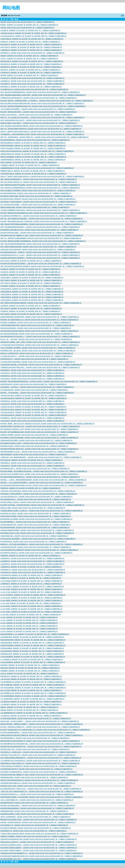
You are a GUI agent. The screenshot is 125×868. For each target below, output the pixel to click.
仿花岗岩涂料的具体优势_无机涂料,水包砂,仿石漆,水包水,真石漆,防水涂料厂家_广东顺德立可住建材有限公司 (36, 547)
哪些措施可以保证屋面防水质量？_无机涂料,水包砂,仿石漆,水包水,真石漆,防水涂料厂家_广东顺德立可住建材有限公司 (39, 820)
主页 (122, 16)
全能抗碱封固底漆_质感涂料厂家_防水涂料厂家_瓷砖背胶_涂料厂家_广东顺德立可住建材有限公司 (32, 643)
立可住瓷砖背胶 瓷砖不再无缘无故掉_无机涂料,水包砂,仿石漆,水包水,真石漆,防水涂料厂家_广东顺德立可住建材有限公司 (40, 345)
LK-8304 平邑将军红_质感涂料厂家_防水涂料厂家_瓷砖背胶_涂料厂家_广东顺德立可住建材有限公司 (33, 595)
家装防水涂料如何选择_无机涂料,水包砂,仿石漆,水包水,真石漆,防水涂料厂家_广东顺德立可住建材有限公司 (35, 207)
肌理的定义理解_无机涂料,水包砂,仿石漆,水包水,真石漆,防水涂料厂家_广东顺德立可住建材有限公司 (33, 508)
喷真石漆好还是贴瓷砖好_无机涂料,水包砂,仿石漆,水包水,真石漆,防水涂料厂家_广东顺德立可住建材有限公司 (36, 328)
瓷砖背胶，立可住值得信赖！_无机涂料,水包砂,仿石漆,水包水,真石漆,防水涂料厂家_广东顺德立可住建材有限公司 (37, 393)
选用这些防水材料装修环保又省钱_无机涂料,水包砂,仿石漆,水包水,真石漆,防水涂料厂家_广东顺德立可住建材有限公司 (39, 839)
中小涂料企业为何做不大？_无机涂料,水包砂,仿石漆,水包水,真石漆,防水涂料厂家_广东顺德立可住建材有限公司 (36, 356)
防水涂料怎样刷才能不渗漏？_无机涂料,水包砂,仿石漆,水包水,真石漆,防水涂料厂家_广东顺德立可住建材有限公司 (37, 233)
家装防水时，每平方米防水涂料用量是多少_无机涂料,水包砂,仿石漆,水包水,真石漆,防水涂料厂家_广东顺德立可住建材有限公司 (42, 544)
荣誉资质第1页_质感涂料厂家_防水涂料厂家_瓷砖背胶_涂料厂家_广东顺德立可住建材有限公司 (31, 87)
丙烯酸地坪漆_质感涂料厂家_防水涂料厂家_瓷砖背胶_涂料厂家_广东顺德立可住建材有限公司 (31, 578)
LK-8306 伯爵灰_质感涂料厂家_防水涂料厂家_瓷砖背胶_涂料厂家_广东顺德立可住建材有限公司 (31, 600)
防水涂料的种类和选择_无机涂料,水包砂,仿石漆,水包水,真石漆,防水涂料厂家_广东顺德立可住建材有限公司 (35, 527)
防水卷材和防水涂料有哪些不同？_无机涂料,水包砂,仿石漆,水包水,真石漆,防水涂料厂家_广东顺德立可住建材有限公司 (39, 216)
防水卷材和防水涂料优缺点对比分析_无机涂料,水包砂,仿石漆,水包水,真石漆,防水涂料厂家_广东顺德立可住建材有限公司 (39, 230)
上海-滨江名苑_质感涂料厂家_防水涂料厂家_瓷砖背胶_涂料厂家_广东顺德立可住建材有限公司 (31, 679)
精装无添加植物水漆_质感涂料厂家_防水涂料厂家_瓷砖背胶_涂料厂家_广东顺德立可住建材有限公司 (33, 143)
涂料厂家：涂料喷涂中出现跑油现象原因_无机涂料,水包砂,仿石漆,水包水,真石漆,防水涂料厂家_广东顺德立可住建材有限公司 (41, 238)
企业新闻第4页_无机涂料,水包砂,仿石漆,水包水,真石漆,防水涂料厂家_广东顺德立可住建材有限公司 (32, 558)
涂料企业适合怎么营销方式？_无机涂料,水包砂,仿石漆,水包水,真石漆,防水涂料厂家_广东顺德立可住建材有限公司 (37, 842)
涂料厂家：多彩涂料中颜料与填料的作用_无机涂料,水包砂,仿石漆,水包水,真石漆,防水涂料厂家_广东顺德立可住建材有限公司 (41, 129)
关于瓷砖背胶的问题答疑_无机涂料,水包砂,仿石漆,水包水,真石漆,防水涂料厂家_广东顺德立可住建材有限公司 (36, 718)
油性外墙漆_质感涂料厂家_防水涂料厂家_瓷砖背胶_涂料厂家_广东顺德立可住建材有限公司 (30, 668)
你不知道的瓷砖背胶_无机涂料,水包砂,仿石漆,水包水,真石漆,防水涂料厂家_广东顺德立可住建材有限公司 (34, 390)
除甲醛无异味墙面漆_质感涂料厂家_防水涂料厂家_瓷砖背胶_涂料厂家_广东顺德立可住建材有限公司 (33, 146)
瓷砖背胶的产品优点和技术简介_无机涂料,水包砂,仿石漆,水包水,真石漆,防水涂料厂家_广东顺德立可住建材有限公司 (38, 755)
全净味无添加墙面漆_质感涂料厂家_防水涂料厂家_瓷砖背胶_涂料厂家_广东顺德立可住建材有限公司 (33, 645)
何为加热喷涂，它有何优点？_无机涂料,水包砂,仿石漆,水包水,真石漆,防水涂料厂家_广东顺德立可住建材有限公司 (37, 387)
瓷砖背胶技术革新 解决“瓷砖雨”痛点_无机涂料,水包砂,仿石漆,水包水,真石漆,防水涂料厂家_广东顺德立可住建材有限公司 (39, 449)
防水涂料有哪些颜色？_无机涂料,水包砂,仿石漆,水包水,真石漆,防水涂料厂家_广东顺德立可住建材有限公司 (35, 522)
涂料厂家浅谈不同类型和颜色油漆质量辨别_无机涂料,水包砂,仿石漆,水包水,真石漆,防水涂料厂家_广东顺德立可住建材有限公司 (42, 224)
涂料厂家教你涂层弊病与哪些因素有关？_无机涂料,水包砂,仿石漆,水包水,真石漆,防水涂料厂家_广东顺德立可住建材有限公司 (41, 758)
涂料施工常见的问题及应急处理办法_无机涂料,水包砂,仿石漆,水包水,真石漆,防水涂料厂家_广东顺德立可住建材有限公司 (39, 780)
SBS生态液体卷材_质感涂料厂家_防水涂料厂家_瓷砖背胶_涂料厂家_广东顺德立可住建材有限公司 (32, 651)
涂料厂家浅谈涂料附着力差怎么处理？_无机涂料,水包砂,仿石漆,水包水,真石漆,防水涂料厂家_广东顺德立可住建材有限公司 (40, 120)
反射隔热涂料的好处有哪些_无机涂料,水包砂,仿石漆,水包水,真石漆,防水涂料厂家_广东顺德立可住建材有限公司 (36, 440)
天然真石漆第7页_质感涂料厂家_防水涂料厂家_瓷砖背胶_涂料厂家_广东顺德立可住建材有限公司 (32, 278)
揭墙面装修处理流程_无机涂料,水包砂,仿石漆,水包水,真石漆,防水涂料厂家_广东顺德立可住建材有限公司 (34, 777)
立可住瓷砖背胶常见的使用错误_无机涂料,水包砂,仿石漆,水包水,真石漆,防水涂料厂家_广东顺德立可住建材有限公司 (38, 362)
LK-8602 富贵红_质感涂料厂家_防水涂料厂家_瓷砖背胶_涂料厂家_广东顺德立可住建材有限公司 (31, 606)
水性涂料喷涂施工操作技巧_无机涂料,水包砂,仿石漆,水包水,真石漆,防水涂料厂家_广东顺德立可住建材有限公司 (36, 769)
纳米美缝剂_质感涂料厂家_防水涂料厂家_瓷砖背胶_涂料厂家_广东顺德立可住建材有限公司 (30, 665)
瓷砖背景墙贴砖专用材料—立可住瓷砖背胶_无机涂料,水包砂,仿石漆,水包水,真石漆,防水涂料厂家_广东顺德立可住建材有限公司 (42, 797)
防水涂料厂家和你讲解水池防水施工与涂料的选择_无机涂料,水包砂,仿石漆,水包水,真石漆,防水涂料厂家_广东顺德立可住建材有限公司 (44, 221)
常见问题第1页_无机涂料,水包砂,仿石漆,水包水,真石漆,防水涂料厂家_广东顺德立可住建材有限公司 (32, 84)
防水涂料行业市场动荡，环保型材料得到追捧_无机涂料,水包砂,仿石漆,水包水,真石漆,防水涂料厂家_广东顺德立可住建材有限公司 (42, 505)
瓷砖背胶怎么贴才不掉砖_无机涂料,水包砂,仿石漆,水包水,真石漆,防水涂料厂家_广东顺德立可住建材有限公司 (36, 786)
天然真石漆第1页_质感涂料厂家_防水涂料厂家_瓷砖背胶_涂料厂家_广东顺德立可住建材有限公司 (32, 39)
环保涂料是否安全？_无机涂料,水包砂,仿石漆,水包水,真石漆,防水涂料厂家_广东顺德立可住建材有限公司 (34, 359)
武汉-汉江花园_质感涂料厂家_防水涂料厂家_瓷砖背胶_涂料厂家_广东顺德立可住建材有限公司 (31, 690)
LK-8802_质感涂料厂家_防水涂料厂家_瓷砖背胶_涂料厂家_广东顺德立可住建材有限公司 (29, 620)
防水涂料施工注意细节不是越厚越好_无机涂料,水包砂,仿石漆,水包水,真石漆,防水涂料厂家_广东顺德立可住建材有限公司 (39, 438)
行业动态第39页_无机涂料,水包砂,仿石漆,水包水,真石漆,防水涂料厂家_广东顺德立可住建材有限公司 (33, 572)
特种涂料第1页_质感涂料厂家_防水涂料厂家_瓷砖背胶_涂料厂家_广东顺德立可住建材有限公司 (31, 64)
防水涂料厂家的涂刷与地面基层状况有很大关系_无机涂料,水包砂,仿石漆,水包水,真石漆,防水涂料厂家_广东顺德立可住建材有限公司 (43, 106)
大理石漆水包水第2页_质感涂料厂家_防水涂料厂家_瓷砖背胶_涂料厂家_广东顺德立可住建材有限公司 (33, 407)
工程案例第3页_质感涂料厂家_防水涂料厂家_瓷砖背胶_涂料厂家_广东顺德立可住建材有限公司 (31, 584)
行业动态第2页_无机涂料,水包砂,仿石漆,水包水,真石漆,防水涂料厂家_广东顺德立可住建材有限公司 (32, 466)
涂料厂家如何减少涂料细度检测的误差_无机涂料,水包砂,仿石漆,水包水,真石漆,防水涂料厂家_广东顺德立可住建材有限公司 (40, 92)
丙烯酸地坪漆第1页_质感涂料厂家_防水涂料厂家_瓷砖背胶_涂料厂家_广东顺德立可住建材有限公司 (33, 171)
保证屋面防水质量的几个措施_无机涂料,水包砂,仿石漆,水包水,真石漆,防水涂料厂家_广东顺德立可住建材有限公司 (37, 814)
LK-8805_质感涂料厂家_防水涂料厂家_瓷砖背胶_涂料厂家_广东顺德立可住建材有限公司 (29, 629)
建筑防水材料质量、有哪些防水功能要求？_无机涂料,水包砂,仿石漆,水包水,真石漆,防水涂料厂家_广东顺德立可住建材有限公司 (42, 724)
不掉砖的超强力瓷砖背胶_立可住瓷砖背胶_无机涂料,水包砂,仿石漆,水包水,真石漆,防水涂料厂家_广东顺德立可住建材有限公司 (41, 365)
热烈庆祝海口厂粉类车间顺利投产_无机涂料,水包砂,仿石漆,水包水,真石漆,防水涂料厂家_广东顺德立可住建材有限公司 (39, 202)
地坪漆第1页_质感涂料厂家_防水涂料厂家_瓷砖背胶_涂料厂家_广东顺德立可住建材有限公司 (30, 70)
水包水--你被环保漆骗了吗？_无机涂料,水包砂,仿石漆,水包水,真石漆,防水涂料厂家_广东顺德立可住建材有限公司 (37, 800)
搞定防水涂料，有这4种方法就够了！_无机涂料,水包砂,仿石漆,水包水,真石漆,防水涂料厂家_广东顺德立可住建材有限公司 (40, 721)
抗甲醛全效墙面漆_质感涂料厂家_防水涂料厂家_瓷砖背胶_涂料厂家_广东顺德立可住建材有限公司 (32, 648)
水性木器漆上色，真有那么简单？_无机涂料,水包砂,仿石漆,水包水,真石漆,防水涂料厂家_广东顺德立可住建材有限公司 (39, 752)
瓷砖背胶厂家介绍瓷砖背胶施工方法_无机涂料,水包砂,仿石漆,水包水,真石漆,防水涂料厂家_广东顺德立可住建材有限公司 (39, 320)
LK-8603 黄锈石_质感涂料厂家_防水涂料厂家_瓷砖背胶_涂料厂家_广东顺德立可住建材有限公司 (31, 609)
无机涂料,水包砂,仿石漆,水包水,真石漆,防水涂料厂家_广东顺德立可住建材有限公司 (27, 22)
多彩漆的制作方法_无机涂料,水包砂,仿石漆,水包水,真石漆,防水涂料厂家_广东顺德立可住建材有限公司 (34, 831)
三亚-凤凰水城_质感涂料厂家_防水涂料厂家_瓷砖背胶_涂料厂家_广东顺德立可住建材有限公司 (31, 702)
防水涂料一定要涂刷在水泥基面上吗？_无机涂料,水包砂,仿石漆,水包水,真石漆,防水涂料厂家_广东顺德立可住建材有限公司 (40, 727)
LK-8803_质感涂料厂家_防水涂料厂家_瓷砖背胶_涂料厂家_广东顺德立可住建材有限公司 (29, 623)
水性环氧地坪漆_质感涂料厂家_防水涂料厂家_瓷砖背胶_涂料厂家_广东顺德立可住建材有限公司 (31, 575)
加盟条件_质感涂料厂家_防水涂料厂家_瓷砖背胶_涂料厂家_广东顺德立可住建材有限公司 (29, 707)
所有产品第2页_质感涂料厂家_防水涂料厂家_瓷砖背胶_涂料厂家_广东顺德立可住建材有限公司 (31, 314)
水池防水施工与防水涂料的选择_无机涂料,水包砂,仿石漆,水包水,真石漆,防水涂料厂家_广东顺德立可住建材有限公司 (38, 249)
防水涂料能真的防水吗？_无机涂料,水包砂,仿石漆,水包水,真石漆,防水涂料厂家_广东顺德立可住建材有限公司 (36, 499)
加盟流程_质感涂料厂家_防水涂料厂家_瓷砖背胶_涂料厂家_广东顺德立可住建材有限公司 (29, 710)
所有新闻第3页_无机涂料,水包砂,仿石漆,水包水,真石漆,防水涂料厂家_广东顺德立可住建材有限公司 (32, 418)
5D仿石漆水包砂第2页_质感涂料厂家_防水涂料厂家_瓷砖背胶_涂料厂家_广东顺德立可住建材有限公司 (34, 412)
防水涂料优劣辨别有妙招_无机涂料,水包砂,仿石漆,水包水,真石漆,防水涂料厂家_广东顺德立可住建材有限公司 (36, 193)
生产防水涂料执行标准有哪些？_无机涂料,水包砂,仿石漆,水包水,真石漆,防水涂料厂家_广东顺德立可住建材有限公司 (38, 539)
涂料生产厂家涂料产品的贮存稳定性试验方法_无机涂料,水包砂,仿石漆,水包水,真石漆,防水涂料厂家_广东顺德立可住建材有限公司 (42, 132)
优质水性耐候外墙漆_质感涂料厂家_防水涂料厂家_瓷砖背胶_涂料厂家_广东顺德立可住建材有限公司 (33, 640)
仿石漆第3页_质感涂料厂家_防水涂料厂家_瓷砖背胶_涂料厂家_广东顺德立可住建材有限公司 (30, 269)
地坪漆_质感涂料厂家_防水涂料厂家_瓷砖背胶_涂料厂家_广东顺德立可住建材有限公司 (29, 162)
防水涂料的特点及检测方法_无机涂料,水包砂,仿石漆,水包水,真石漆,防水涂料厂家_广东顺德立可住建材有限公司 (36, 553)
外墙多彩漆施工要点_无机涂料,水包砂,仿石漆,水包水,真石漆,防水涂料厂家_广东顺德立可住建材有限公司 (34, 536)
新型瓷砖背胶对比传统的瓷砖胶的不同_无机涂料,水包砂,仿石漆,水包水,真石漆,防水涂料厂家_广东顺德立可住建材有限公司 (40, 741)
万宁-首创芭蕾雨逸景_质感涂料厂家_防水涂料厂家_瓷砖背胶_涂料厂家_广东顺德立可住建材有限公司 (33, 696)
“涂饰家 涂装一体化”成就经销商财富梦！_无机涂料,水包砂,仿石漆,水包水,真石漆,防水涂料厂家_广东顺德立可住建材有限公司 (41, 457)
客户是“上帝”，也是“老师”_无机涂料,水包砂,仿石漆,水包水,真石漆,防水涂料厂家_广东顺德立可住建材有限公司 (36, 339)
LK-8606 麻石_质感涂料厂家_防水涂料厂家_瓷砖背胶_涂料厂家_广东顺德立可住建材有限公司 (31, 615)
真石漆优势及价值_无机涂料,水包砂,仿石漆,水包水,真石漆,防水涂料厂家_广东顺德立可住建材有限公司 (34, 542)
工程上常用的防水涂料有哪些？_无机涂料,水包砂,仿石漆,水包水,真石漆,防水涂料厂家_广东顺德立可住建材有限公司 (38, 109)
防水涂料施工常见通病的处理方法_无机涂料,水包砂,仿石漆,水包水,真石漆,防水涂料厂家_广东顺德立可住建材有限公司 (39, 772)
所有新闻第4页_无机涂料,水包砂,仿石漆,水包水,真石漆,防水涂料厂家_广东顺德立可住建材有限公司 (32, 401)
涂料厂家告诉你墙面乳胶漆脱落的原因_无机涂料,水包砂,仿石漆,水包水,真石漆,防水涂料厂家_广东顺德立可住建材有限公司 (40, 244)
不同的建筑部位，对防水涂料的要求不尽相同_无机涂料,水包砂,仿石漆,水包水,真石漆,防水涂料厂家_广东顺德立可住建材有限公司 (42, 134)
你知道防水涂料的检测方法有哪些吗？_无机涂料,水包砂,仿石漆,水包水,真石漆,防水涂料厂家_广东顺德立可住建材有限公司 (40, 258)
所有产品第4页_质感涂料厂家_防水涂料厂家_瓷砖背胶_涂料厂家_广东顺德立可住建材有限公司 (31, 283)
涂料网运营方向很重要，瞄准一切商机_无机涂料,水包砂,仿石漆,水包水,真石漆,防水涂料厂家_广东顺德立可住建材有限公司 (40, 342)
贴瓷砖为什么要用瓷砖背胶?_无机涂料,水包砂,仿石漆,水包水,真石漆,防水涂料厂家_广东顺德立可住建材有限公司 (37, 353)
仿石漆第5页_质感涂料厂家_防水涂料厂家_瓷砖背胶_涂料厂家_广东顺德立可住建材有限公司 (30, 275)
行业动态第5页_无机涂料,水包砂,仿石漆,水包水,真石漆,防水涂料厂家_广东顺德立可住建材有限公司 (32, 373)
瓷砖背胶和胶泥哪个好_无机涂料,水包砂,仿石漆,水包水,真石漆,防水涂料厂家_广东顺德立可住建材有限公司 (35, 738)
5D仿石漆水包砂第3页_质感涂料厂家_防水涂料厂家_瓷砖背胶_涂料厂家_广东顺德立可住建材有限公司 (34, 415)
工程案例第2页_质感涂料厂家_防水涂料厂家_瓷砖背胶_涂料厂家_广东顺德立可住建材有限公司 (31, 567)
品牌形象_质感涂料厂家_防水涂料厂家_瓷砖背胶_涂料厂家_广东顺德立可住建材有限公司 (29, 75)
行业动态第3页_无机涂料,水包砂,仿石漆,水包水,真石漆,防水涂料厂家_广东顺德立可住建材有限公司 (32, 421)
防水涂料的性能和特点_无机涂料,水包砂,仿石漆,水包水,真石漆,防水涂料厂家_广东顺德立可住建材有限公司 (35, 140)
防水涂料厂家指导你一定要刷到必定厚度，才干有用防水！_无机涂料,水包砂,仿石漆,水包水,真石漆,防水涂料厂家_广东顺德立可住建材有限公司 (47, 101)
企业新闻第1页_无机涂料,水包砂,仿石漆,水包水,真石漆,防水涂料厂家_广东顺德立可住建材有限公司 (32, 81)
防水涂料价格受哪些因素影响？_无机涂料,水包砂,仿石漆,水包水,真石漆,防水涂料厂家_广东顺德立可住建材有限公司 (38, 732)
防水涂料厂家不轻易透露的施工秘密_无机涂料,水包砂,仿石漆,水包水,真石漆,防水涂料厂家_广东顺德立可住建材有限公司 (39, 432)
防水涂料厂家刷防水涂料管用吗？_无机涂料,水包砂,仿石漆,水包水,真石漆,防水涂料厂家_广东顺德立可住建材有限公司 (39, 112)
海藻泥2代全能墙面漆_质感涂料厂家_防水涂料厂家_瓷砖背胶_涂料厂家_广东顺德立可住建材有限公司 (33, 157)
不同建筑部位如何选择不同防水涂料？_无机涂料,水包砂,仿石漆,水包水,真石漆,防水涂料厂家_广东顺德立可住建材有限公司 (40, 367)
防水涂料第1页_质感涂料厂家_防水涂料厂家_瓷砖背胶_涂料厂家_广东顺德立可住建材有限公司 (31, 44)
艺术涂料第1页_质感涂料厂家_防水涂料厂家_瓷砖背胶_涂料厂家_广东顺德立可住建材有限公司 (31, 73)
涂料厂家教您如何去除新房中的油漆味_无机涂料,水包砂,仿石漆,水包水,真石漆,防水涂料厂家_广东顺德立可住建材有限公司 (40, 185)
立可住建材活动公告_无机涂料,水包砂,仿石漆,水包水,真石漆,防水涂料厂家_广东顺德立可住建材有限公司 (34, 89)
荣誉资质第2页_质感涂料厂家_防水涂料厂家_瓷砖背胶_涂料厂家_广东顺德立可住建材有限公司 (31, 676)
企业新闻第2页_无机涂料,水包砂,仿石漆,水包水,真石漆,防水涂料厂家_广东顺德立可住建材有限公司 (32, 561)
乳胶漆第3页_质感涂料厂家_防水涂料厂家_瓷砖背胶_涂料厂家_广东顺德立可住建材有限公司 (30, 556)
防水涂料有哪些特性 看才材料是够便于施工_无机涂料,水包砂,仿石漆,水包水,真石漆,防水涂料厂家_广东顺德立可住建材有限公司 (42, 744)
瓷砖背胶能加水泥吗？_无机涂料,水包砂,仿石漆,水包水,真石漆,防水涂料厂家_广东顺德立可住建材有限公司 (35, 468)
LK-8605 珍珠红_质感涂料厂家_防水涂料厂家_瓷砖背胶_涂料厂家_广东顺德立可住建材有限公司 (31, 612)
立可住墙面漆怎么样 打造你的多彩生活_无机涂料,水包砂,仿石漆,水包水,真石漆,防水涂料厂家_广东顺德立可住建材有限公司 (40, 761)
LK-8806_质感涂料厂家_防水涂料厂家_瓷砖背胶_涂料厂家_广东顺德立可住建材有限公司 (29, 631)
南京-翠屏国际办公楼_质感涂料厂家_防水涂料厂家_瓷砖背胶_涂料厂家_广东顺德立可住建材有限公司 (33, 693)
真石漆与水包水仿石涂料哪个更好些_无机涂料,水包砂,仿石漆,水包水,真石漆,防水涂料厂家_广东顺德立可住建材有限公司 (39, 474)
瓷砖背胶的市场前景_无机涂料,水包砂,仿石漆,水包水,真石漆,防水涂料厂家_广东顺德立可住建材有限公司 (34, 446)
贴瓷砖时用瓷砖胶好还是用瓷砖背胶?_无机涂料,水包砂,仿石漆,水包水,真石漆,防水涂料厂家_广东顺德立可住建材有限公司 (40, 317)
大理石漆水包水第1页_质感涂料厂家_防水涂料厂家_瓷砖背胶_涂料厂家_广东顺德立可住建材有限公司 (33, 33)
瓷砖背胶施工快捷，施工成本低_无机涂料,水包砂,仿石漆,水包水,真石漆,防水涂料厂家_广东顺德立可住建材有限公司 (38, 351)
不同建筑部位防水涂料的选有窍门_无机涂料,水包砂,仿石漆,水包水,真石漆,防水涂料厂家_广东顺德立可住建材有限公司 (39, 98)
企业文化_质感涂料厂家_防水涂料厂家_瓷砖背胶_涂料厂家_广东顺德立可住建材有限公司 (29, 673)
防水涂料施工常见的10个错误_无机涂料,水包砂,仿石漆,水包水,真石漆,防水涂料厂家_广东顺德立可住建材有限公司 (37, 533)
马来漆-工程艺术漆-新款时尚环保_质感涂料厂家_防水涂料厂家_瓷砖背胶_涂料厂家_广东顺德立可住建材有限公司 (37, 151)
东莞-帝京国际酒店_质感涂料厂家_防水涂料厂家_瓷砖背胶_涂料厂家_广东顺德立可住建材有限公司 (32, 685)
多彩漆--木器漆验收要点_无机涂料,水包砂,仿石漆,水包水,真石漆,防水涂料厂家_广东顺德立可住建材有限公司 (35, 817)
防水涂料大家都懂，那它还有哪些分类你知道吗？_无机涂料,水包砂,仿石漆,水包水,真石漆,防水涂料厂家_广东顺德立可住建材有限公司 (44, 471)
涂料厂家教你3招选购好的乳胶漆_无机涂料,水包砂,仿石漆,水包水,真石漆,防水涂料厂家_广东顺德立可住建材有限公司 (38, 247)
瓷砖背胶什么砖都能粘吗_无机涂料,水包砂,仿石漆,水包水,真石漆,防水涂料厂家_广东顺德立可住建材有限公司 (36, 322)
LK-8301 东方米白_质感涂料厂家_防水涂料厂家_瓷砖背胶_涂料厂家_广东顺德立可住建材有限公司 (32, 586)
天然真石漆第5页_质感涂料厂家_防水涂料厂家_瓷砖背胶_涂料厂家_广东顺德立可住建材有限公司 (32, 297)
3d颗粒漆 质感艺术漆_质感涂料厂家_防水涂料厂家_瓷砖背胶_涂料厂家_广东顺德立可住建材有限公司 (33, 154)
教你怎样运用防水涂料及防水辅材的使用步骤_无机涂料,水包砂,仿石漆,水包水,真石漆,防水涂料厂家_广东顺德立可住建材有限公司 (42, 103)
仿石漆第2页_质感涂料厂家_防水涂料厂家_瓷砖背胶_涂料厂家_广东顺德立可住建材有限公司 (30, 311)
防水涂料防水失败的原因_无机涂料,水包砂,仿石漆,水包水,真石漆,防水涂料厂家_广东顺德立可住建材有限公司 (36, 828)
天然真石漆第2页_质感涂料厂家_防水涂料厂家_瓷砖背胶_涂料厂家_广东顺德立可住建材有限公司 (32, 289)
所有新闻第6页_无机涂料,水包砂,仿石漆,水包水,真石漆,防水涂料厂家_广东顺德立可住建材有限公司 (32, 376)
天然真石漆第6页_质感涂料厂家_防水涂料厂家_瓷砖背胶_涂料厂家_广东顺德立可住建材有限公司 (32, 300)
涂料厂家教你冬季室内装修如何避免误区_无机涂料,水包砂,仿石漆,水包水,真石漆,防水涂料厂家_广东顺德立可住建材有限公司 (41, 303)
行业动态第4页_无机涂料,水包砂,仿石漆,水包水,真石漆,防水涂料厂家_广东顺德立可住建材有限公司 (32, 404)
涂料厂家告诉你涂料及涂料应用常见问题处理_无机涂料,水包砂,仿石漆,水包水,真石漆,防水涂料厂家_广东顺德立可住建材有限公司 (42, 266)
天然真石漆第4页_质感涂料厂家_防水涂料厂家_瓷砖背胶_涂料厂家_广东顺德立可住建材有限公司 (32, 294)
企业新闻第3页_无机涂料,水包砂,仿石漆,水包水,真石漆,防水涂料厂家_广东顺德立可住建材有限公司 (32, 564)
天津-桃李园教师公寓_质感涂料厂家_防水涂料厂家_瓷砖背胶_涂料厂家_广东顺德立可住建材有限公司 (33, 682)
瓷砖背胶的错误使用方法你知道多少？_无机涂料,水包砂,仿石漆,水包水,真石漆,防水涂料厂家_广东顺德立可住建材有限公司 (40, 337)
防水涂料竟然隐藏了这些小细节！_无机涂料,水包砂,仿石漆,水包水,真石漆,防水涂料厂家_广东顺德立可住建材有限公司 (39, 859)
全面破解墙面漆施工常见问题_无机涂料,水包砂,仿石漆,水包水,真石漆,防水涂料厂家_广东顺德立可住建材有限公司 (37, 168)
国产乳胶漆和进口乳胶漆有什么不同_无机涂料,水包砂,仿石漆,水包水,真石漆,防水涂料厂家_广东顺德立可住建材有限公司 (39, 429)
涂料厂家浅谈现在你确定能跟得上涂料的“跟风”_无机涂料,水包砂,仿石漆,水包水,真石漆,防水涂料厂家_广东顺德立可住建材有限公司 (43, 95)
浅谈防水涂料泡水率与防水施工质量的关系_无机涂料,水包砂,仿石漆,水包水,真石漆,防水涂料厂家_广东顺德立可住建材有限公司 (42, 735)
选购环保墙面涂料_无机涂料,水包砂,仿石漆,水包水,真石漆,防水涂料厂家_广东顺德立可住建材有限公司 (34, 454)
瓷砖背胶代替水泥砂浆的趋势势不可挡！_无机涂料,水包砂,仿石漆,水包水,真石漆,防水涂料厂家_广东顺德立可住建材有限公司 (41, 747)
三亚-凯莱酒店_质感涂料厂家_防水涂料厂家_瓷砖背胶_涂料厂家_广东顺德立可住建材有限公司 (31, 704)
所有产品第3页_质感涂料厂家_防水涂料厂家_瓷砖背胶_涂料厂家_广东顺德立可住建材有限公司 (31, 308)
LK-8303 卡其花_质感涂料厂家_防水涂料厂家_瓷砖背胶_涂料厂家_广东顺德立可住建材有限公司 (31, 592)
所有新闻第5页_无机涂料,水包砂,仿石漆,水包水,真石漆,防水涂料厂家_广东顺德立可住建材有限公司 (32, 370)
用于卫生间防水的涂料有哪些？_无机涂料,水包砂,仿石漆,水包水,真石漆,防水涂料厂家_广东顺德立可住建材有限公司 (38, 205)
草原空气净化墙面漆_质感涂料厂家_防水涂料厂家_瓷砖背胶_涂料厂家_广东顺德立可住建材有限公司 (33, 148)
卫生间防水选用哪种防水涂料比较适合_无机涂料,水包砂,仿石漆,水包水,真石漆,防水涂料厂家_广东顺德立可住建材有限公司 (40, 210)
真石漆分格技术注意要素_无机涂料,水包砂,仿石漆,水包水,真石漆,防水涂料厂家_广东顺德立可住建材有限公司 (36, 516)
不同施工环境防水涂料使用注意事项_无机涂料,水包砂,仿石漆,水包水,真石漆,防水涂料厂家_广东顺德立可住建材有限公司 (39, 834)
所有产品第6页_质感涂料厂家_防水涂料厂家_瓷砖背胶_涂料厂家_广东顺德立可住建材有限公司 (31, 280)
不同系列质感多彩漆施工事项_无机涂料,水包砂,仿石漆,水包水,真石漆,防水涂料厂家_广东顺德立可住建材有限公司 (37, 325)
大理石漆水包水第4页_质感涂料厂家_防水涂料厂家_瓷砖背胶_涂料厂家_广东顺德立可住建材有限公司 (33, 395)
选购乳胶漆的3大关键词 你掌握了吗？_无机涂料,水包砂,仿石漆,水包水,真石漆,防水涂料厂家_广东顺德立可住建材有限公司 (40, 763)
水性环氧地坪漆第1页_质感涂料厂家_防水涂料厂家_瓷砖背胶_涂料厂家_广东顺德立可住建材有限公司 (33, 174)
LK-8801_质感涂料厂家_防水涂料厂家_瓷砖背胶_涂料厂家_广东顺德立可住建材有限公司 (29, 617)
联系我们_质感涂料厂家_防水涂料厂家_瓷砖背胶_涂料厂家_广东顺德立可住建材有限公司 (29, 25)
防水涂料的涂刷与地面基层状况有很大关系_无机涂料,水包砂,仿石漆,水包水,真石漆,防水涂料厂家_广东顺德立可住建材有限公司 (42, 856)
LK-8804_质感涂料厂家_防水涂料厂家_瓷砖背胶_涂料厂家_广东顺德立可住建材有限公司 (29, 626)
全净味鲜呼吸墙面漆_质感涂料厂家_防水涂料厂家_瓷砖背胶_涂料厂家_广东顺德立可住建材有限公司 (33, 160)
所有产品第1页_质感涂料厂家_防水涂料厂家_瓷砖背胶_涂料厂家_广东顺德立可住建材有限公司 (31, 47)
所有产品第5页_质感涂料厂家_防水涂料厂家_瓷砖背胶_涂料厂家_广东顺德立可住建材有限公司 (31, 261)
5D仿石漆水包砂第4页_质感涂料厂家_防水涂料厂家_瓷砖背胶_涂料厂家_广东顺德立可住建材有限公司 (34, 398)
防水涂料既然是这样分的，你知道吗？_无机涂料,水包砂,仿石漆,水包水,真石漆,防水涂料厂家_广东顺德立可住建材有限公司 (40, 252)
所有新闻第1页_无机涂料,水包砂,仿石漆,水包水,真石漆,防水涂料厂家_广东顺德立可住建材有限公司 (32, 53)
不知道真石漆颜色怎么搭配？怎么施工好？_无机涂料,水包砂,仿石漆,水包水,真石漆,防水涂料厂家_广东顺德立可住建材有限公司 (42, 511)
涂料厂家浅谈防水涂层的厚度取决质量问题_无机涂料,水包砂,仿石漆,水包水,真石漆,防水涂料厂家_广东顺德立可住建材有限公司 (42, 126)
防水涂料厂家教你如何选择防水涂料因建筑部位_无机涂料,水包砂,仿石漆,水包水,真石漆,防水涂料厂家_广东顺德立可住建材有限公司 (43, 241)
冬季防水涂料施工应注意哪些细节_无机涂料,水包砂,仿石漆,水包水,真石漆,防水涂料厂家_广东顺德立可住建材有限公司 (39, 766)
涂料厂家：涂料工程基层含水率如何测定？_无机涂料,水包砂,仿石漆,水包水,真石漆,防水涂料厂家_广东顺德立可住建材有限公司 (42, 219)
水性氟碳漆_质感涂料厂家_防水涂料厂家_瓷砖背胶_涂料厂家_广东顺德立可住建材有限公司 (30, 165)
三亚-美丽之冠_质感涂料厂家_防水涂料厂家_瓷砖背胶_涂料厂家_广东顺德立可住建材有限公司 (31, 716)
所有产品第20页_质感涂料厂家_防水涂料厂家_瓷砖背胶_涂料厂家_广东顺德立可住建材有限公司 (31, 460)
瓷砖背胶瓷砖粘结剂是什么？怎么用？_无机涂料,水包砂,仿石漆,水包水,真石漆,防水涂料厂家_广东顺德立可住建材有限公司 (40, 255)
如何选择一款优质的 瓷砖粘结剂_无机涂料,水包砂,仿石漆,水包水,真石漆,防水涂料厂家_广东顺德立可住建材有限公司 (38, 822)
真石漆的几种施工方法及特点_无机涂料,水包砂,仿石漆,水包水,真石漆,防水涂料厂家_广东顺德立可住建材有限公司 (37, 502)
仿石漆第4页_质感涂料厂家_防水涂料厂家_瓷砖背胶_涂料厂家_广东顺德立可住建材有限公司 (30, 272)
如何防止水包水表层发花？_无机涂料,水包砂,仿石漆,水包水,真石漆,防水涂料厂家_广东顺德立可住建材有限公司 (36, 115)
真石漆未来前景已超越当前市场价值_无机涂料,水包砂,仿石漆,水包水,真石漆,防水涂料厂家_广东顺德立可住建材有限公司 (39, 331)
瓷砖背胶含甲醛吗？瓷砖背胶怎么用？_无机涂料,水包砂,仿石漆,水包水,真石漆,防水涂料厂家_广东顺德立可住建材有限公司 (40, 426)
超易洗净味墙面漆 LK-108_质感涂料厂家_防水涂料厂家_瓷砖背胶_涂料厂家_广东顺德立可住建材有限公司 (35, 634)
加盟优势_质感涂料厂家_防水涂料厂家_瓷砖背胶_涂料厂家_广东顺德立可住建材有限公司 (29, 56)
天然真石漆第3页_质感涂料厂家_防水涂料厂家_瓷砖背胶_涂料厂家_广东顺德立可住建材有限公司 (32, 292)
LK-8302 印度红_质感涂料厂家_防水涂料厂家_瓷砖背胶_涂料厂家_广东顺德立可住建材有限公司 (31, 589)
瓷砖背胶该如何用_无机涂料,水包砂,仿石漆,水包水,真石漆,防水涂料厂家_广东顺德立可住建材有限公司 (34, 384)
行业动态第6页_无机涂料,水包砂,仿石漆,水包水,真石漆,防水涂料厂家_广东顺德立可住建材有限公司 (32, 379)
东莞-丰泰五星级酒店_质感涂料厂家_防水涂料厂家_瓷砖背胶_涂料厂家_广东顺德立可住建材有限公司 (33, 688)
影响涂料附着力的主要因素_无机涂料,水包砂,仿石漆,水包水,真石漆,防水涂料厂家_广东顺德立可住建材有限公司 (36, 519)
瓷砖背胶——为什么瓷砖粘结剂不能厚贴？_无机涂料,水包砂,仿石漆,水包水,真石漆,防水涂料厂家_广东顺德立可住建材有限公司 (42, 483)
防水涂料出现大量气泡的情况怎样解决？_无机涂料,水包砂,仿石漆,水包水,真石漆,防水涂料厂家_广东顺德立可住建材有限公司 (41, 263)
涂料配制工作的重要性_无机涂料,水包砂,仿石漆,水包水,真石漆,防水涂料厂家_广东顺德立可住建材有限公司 (35, 836)
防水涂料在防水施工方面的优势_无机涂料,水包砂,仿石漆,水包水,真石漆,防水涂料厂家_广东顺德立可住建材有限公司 (38, 199)
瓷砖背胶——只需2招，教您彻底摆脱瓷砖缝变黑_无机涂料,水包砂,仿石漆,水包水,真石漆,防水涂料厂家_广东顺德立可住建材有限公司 (43, 480)
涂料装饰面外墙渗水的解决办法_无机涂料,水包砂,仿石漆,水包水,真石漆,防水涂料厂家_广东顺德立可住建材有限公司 (38, 783)
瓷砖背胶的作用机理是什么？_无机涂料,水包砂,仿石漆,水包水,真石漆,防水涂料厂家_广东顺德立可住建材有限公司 (37, 794)
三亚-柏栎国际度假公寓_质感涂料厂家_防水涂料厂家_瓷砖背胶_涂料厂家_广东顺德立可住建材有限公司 (34, 713)
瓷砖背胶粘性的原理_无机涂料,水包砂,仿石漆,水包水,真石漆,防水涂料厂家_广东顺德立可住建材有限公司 (34, 803)
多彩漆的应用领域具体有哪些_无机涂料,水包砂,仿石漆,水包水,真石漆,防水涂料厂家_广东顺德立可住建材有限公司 (37, 530)
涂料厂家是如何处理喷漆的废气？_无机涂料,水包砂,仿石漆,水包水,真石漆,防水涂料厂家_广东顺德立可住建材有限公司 (39, 179)
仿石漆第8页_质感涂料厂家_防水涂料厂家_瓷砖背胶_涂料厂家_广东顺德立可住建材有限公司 (30, 286)
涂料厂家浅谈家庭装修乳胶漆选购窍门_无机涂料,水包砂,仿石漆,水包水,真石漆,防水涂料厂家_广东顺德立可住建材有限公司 (40, 227)
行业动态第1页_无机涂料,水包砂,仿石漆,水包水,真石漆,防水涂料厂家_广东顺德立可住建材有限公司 (32, 78)
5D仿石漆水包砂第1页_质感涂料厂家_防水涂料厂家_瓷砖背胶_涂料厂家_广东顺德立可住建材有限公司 (34, 36)
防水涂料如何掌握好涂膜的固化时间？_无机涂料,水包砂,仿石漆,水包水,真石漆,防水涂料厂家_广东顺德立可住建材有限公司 (40, 477)
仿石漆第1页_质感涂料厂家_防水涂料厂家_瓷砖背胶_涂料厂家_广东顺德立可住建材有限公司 (30, 30)
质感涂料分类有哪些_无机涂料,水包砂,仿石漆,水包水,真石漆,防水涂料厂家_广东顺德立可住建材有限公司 (34, 435)
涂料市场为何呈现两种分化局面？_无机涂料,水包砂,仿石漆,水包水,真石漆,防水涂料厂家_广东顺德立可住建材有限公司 (39, 845)
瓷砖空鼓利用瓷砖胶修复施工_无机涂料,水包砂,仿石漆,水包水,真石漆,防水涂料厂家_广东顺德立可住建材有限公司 (37, 808)
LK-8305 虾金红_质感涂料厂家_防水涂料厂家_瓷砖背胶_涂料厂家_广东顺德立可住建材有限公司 (31, 598)
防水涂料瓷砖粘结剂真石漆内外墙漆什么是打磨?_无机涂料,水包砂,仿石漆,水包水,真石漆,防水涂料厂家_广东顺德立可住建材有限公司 (43, 485)
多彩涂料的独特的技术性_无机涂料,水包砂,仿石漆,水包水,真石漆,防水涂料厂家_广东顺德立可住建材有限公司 (36, 525)
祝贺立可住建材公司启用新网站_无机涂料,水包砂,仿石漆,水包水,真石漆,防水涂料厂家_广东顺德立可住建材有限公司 (38, 190)
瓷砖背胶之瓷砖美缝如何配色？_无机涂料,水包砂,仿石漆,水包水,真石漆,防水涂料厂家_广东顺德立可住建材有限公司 (38, 805)
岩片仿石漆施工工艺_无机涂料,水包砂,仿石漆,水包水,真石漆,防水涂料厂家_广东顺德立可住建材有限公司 (34, 825)
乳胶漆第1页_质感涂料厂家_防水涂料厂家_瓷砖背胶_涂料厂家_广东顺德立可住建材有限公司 (30, 42)
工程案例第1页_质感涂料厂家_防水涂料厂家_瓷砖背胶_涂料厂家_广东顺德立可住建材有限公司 (31, 50)
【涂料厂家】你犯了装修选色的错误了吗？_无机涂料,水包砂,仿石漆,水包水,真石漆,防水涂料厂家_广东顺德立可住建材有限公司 (42, 791)
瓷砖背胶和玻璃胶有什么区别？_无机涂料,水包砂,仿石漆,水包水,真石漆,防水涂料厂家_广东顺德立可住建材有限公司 (38, 452)
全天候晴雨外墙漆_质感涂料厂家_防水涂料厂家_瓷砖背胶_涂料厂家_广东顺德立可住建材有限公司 (32, 637)
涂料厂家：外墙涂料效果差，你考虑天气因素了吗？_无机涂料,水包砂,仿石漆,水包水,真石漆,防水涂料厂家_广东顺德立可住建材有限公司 (44, 137)
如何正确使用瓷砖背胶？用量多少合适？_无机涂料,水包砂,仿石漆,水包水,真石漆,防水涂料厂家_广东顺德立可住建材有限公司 (41, 789)
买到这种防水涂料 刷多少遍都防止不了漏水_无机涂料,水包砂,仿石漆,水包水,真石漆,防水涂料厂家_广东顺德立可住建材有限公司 (42, 235)
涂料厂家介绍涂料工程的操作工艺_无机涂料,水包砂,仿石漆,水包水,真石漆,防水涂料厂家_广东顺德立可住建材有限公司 (39, 182)
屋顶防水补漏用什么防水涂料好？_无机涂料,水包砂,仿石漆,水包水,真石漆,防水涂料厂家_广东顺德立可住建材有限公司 (39, 123)
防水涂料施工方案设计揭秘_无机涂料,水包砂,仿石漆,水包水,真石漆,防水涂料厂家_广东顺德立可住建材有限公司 (36, 196)
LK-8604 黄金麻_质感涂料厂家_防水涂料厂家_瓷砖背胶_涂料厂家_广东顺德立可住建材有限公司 (31, 581)
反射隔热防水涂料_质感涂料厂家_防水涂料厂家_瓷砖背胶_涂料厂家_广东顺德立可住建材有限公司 (32, 654)
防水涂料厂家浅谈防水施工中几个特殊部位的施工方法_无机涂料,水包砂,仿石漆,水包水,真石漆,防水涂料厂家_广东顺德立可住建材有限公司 (45, 730)
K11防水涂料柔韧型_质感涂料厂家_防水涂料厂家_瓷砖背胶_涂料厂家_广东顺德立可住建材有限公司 (33, 662)
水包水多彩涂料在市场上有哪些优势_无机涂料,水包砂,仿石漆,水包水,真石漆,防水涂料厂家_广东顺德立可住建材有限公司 (39, 550)
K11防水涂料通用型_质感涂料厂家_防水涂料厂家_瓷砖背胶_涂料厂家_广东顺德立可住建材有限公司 (33, 657)
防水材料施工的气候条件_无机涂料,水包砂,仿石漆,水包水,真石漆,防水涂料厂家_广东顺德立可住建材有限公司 (36, 513)
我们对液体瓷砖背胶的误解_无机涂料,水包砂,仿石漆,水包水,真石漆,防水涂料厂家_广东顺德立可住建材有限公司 (36, 334)
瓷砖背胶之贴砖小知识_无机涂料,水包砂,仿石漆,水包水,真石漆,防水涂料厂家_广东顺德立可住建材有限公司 (35, 749)
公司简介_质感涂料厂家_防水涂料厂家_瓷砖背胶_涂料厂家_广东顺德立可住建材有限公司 (29, 58)
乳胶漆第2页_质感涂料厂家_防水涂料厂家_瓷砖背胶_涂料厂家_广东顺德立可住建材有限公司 (30, 488)
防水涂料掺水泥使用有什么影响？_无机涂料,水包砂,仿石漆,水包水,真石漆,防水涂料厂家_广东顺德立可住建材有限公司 (39, 443)
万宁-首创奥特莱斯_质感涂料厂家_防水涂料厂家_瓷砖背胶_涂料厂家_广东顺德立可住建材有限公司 (32, 699)
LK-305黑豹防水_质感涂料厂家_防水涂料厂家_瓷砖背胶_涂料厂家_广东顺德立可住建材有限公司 (32, 659)
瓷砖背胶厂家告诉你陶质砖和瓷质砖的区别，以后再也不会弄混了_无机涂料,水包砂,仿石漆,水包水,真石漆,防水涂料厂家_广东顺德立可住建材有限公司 (49, 381)
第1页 (16, 19)
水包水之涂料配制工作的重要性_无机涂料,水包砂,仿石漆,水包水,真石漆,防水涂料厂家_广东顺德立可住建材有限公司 (38, 348)
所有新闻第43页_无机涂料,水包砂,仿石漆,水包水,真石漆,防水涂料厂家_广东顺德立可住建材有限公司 (33, 570)
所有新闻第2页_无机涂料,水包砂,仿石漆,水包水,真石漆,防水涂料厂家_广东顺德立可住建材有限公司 (32, 463)
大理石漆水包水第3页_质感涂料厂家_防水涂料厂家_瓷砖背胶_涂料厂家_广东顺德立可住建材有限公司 (33, 410)
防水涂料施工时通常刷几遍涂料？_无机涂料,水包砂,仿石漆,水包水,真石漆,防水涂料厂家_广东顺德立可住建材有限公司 (39, 848)
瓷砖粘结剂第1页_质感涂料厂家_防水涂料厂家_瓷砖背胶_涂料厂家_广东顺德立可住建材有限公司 (32, 61)
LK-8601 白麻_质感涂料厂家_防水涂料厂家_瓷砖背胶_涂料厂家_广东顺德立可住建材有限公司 (31, 603)
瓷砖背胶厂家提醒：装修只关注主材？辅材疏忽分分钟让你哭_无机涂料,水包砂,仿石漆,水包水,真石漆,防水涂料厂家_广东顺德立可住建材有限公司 (47, 424)
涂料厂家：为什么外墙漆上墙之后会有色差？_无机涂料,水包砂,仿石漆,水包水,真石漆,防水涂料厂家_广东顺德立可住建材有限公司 (42, 117)
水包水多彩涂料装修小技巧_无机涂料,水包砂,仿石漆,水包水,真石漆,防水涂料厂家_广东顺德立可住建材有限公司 (36, 497)
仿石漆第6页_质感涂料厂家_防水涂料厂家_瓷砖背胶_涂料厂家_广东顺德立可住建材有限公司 (30, 306)
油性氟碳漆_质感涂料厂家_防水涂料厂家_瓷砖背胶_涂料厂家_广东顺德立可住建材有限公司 (30, 671)
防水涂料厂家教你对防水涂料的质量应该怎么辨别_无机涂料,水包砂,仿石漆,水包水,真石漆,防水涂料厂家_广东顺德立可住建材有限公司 (44, 213)
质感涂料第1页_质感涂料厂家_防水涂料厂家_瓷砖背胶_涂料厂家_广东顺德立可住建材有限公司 (31, 67)
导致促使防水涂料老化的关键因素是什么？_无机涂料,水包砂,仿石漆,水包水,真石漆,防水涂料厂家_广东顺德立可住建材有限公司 (42, 853)
